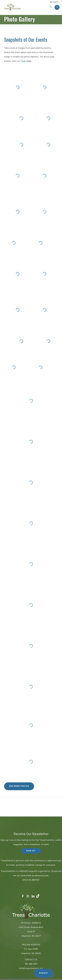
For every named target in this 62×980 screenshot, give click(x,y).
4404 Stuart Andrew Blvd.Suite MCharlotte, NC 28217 (31, 932)
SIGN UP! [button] (31, 851)
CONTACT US (31, 960)
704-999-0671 (31, 964)
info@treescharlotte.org (31, 968)
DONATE (43, 973)
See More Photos (19, 786)
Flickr (23, 61)
